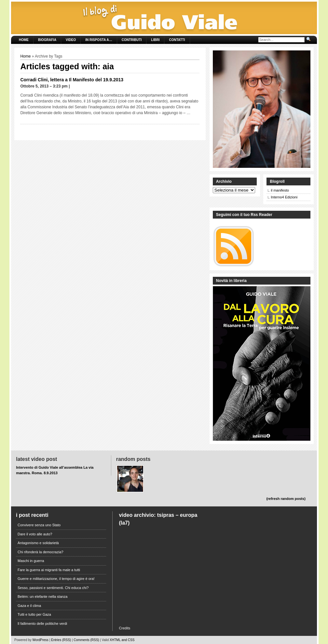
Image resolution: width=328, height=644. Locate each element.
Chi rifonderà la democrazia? (41, 552)
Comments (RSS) (86, 640)
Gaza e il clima (29, 606)
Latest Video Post (36, 459)
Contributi (132, 40)
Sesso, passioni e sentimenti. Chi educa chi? (53, 588)
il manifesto (280, 190)
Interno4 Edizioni (284, 197)
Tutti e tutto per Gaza (34, 614)
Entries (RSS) (61, 640)
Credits (124, 628)
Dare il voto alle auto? (35, 534)
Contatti (177, 40)
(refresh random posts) (286, 499)
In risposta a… (99, 40)
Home (24, 40)
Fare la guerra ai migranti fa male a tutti (49, 570)
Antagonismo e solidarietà (38, 543)
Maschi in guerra (31, 561)
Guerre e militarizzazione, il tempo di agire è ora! (56, 579)
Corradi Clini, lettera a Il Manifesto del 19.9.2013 (72, 80)
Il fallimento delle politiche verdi (42, 624)
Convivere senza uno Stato (39, 525)
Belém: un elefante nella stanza (43, 597)
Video (71, 40)
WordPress (41, 640)
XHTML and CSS (122, 640)
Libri (155, 40)
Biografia (47, 40)
